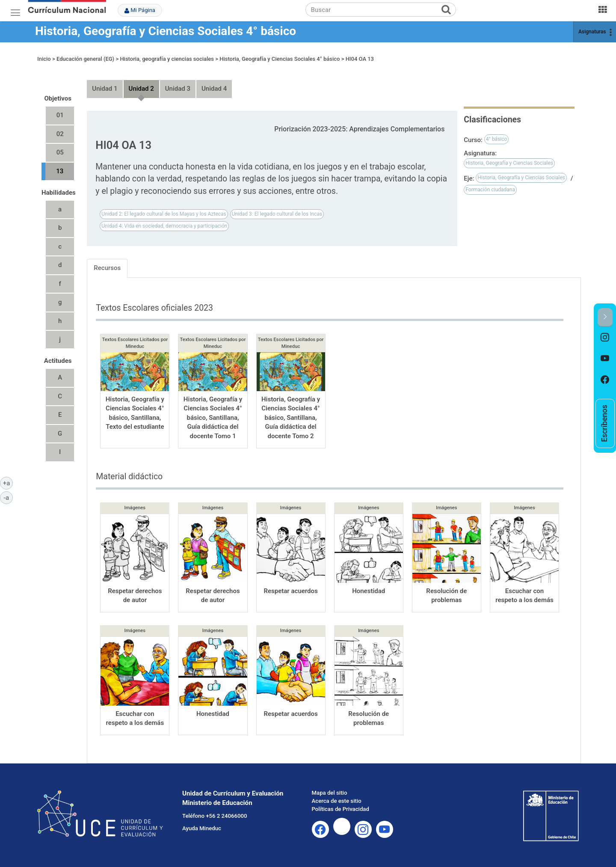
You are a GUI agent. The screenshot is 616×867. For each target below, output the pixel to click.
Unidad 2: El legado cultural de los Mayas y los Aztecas (164, 214)
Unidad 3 (178, 89)
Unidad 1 (105, 89)
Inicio (44, 59)
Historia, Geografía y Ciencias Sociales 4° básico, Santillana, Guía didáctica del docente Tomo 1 (213, 418)
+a (8, 483)
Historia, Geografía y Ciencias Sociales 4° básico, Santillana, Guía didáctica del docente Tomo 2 (291, 418)
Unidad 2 (141, 89)
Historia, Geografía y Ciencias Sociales (509, 163)
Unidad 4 (214, 89)
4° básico (497, 139)
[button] (605, 317)
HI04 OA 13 (360, 59)
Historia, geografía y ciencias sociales (167, 59)
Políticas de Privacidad (341, 809)
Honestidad (369, 591)
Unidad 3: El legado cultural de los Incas (277, 214)
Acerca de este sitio (337, 801)
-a (8, 497)
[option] (605, 338)
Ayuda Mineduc (202, 828)
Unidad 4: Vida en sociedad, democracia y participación (164, 226)
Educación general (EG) (85, 59)
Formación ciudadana (490, 190)
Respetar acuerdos (290, 591)
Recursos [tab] (107, 268)
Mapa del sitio (330, 793)
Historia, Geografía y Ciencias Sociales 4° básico (166, 31)
